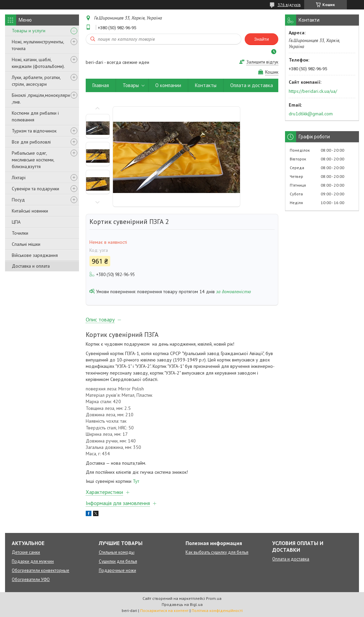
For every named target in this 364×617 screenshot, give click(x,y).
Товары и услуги (29, 31)
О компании (168, 85)
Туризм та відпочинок (34, 131)
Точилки (20, 233)
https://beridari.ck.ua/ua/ (313, 91)
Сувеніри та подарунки (35, 189)
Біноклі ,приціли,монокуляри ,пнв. (41, 99)
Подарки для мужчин (33, 561)
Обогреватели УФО (31, 580)
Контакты (206, 85)
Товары (131, 85)
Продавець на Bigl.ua (182, 604)
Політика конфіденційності (217, 610)
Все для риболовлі (31, 142)
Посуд (18, 200)
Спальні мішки (26, 244)
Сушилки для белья (118, 561)
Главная (101, 85)
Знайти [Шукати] (261, 39)
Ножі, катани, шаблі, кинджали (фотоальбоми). (38, 63)
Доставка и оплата (31, 266)
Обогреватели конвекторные (41, 570)
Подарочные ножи (117, 570)
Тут (136, 481)
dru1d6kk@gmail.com (311, 114)
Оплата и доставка (252, 85)
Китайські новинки (30, 211)
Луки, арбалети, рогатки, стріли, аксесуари (36, 81)
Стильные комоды (117, 552)
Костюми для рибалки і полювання (35, 116)
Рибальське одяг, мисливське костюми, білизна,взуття (33, 160)
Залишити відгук (262, 62)
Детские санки (26, 552)
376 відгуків (289, 5)
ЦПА (16, 222)
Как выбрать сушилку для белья (217, 552)
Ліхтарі (19, 178)
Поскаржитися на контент (164, 610)
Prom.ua (214, 598)
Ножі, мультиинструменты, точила (38, 45)
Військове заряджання (35, 255)
